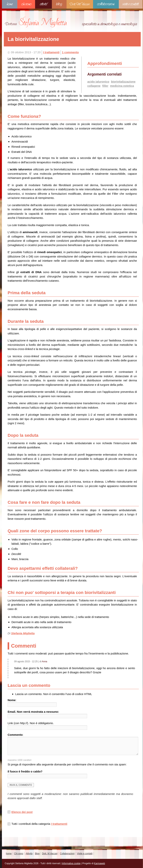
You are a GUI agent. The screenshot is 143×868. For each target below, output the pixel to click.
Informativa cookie (71, 863)
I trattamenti (51, 52)
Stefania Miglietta (23, 633)
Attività (43, 4)
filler (105, 86)
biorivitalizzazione (123, 82)
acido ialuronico (98, 82)
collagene (94, 86)
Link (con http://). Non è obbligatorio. (31, 723)
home (10, 4)
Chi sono (26, 4)
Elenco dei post (22, 812)
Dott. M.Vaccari (80, 4)
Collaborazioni (106, 4)
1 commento (70, 52)
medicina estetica (122, 86)
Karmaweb (99, 863)
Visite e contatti (131, 4)
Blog (59, 4)
